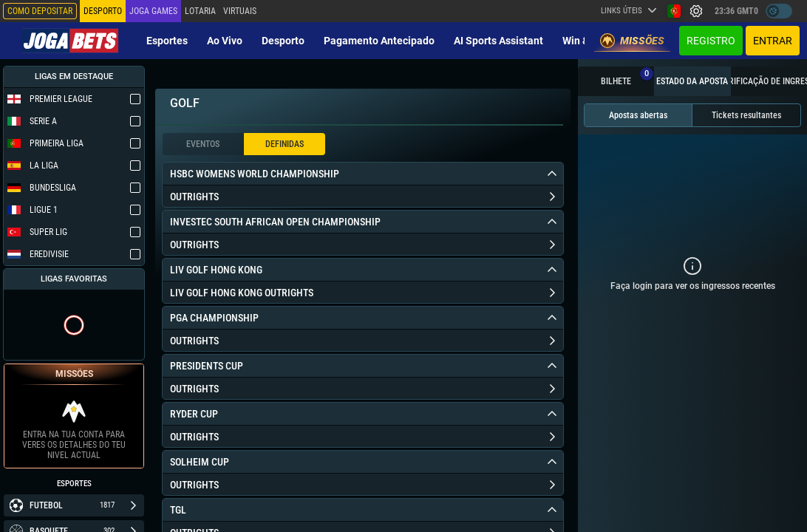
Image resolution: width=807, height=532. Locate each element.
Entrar (773, 41)
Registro (711, 41)
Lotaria (200, 11)
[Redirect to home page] (70, 41)
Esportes (167, 41)
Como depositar (40, 11)
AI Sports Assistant (498, 41)
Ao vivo (225, 41)
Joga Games (153, 11)
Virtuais (240, 11)
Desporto (283, 41)
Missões (632, 41)
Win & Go (583, 41)
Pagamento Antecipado (379, 41)
